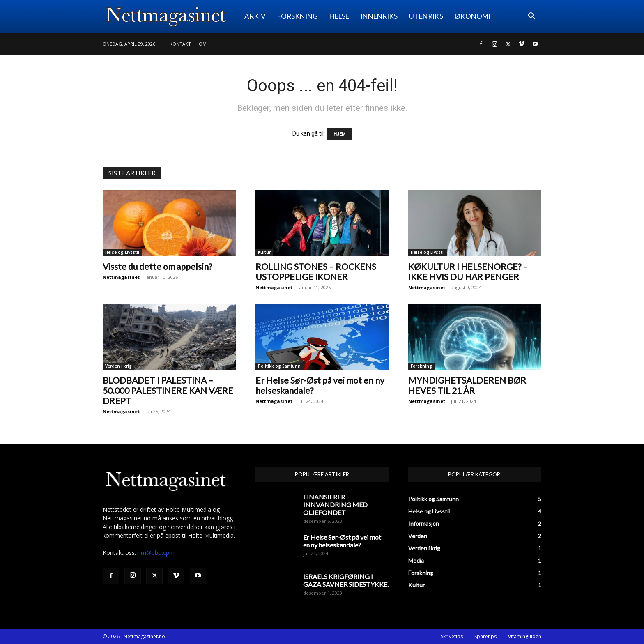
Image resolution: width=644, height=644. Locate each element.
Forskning (421, 366)
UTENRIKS (426, 16)
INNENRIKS (379, 16)
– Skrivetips (450, 636)
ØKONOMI (473, 16)
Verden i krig (118, 366)
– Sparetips (484, 636)
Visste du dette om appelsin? (157, 266)
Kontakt (180, 44)
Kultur (264, 252)
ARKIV (255, 16)
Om (203, 44)
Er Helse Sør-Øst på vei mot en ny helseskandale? (342, 541)
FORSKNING (298, 16)
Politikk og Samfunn (279, 366)
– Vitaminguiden (523, 636)
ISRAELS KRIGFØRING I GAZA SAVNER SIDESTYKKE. (346, 580)
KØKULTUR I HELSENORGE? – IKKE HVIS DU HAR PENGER (468, 271)
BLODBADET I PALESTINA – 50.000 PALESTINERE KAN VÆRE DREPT (168, 390)
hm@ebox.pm (156, 553)
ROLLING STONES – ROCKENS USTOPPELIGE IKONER (316, 271)
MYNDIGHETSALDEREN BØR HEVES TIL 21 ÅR (467, 385)
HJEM (340, 134)
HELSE (339, 16)
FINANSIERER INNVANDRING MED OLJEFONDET (335, 505)
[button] (531, 17)
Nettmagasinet (121, 277)
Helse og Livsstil (122, 252)
